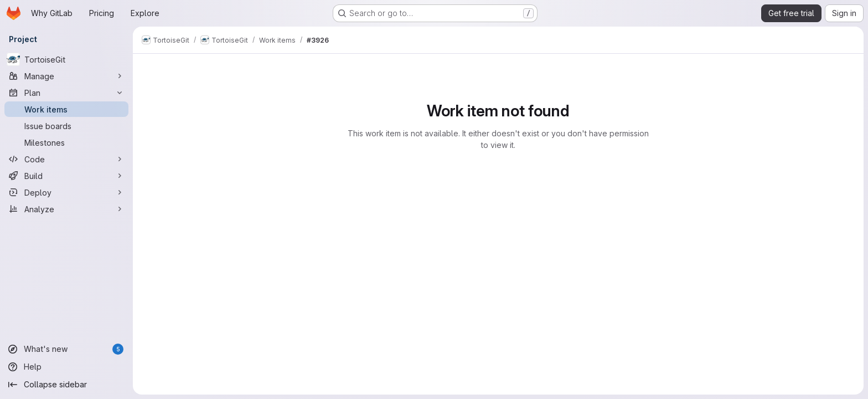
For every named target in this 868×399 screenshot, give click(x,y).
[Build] (66, 176)
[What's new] (66, 349)
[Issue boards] (66, 126)
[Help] (66, 367)
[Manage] (66, 76)
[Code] (66, 159)
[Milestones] (66, 142)
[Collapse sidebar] (66, 385)
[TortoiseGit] (66, 59)
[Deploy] (66, 192)
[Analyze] (66, 209)
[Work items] (66, 109)
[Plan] (66, 93)
